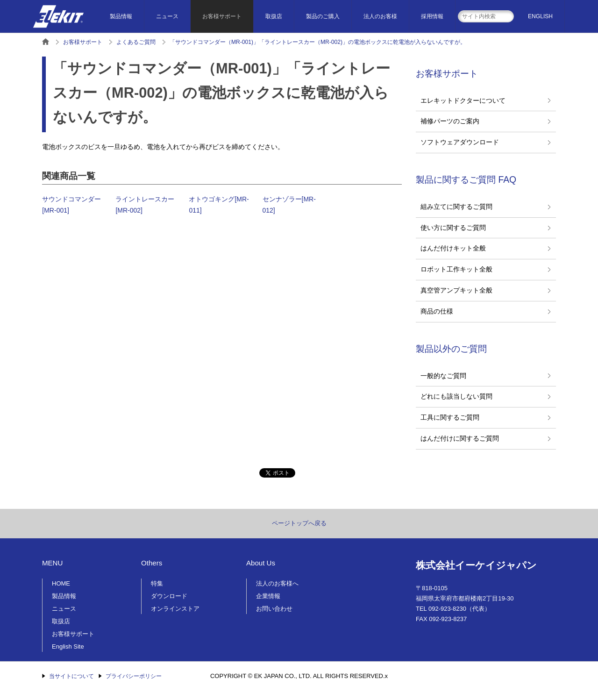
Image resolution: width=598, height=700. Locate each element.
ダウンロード (169, 596)
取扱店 (274, 16)
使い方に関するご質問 (453, 228)
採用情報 (432, 16)
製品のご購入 (323, 16)
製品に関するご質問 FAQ (466, 179)
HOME (61, 583)
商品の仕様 (437, 311)
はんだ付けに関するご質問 (460, 438)
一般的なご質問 (443, 376)
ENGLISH (540, 16)
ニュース (167, 16)
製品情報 (121, 16)
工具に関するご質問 (450, 417)
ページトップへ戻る (299, 523)
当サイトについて (71, 676)
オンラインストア (175, 609)
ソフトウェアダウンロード (460, 142)
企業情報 (268, 596)
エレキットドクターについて (463, 100)
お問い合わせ (274, 609)
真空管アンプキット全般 (456, 290)
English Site (68, 646)
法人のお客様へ (277, 583)
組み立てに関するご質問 (456, 207)
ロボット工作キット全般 (456, 269)
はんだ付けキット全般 (453, 248)
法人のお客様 (380, 16)
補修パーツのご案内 (450, 121)
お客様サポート (222, 16)
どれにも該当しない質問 (456, 396)
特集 (157, 583)
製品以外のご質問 (451, 349)
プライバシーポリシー (134, 676)
